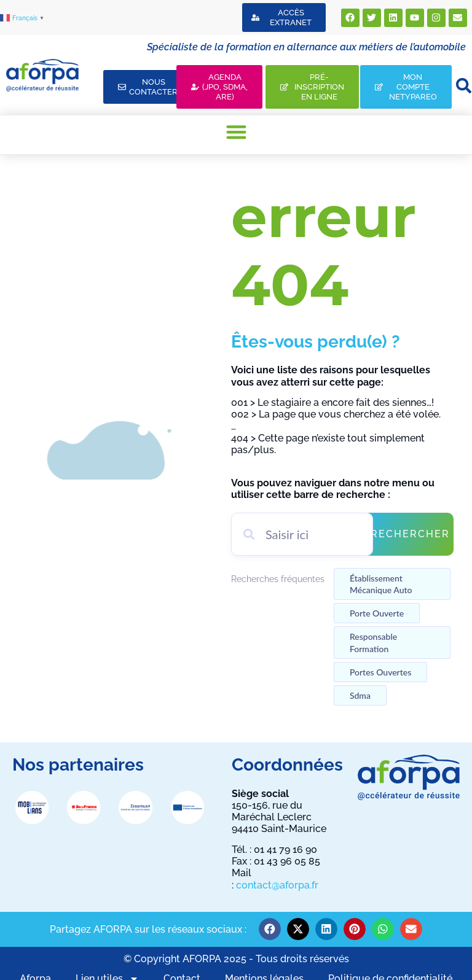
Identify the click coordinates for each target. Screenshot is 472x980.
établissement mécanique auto (381, 584)
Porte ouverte (377, 613)
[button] (236, 132)
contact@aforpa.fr (277, 885)
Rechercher (410, 534)
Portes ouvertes (380, 672)
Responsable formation (373, 642)
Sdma (360, 695)
